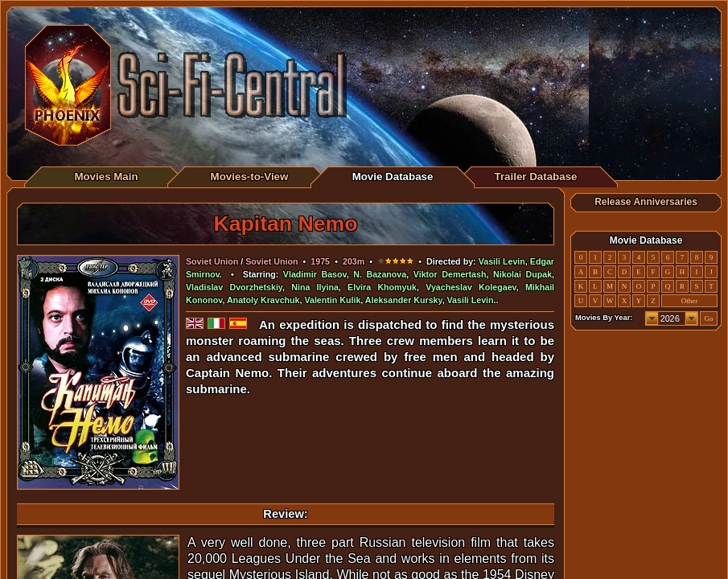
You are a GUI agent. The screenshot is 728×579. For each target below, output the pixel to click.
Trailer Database (536, 177)
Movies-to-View (250, 177)
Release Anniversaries (646, 202)
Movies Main (106, 177)
